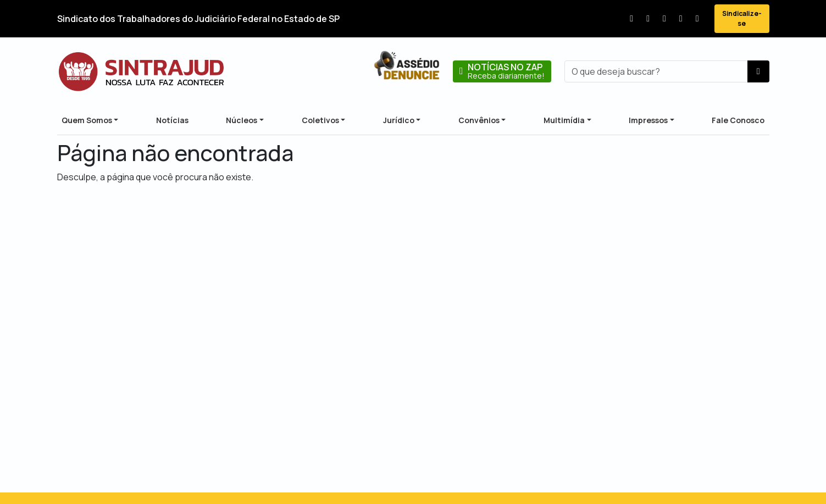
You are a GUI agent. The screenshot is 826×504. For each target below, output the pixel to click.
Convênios (479, 120)
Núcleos (242, 120)
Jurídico (399, 120)
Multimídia (564, 120)
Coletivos (320, 120)
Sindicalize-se (742, 18)
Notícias (172, 120)
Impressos (648, 120)
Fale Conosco (738, 120)
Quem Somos (87, 120)
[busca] (656, 71)
